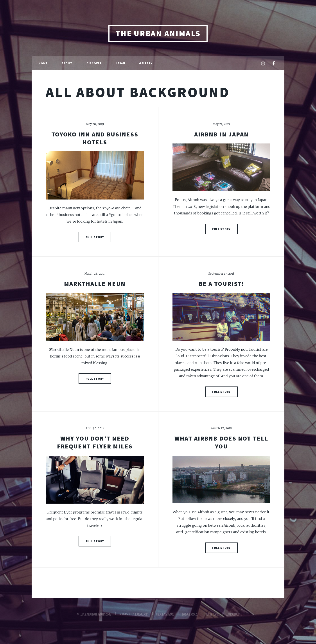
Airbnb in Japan (222, 134)
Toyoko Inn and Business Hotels (95, 138)
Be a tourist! (221, 284)
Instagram (165, 614)
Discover (94, 63)
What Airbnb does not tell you (221, 442)
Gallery (146, 63)
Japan (120, 63)
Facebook (190, 614)
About (67, 63)
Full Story (95, 237)
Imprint (233, 614)
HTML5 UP (140, 614)
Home (43, 63)
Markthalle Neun (95, 284)
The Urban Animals (158, 34)
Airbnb (203, 512)
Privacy (212, 614)
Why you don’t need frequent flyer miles (95, 442)
